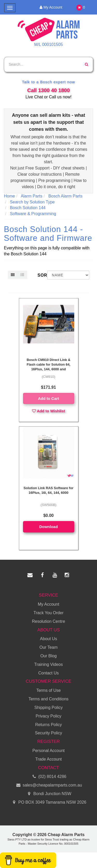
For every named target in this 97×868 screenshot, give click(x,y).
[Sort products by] (68, 275)
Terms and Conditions (48, 699)
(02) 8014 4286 (49, 777)
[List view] (22, 275)
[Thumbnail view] (13, 275)
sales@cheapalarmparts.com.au (48, 785)
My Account (50, 7)
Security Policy (48, 733)
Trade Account (48, 759)
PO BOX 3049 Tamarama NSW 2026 (48, 802)
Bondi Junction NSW (48, 794)
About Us (49, 639)
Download (49, 527)
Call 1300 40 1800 (48, 90)
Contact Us (48, 673)
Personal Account (48, 751)
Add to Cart (49, 398)
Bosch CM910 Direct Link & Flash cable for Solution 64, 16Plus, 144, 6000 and (48, 364)
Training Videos (48, 664)
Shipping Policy (48, 708)
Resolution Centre (48, 621)
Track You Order (49, 613)
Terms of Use (48, 690)
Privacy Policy (49, 716)
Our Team (49, 647)
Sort (40, 275)
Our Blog (48, 656)
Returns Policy (48, 725)
